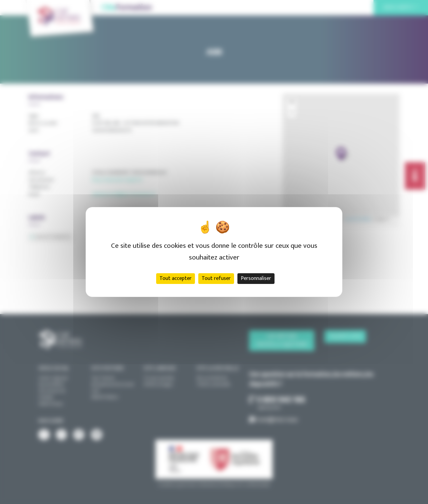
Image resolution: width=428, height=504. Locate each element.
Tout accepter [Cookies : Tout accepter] (176, 278)
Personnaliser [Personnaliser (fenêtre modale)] (256, 278)
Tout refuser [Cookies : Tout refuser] (216, 278)
